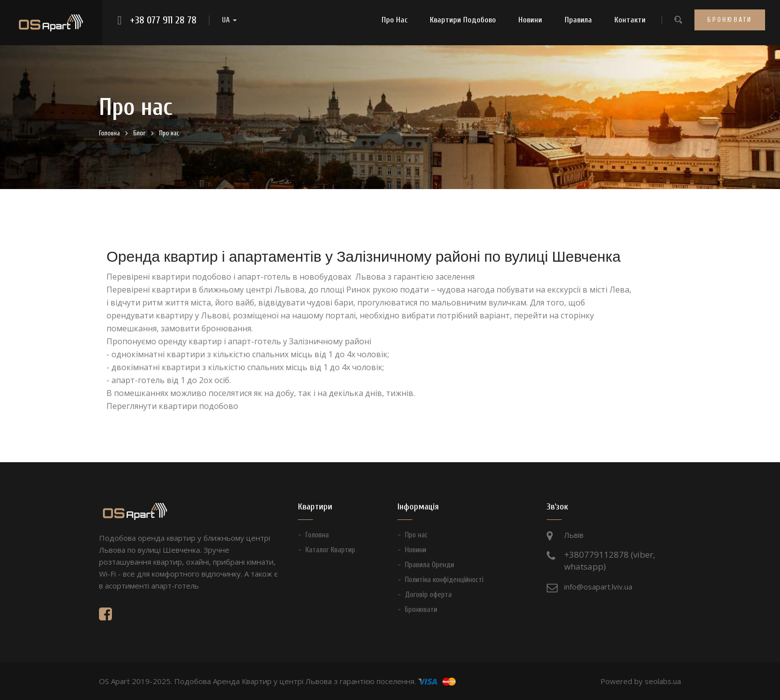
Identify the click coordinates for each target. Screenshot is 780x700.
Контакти (630, 20)
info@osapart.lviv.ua (598, 587)
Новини (530, 20)
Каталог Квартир (330, 550)
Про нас (394, 20)
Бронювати (730, 20)
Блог (140, 133)
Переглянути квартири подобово (172, 406)
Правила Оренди (430, 565)
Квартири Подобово (463, 20)
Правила (578, 20)
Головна (109, 133)
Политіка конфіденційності (444, 580)
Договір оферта (428, 595)
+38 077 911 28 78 (163, 20)
